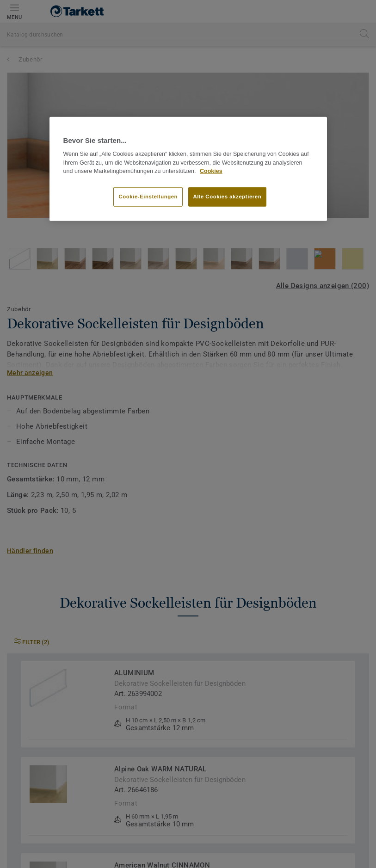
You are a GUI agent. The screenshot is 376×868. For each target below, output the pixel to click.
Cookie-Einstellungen (148, 197)
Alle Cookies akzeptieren (228, 197)
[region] (188, 169)
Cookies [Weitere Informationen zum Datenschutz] (211, 171)
